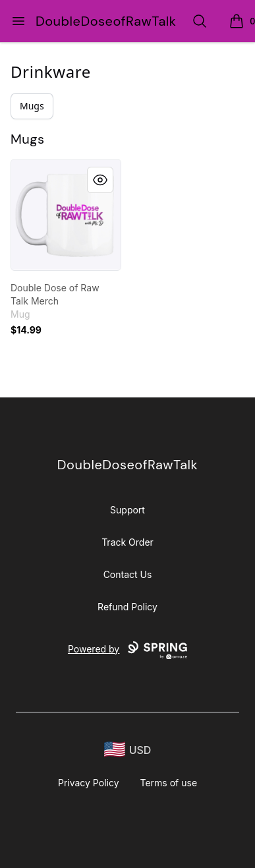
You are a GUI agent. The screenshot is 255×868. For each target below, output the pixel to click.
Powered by (127, 651)
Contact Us (128, 574)
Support (127, 510)
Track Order (127, 542)
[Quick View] (100, 180)
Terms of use (169, 783)
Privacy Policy (89, 783)
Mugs (32, 106)
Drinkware (51, 72)
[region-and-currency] (128, 750)
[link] (66, 215)
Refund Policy (127, 607)
